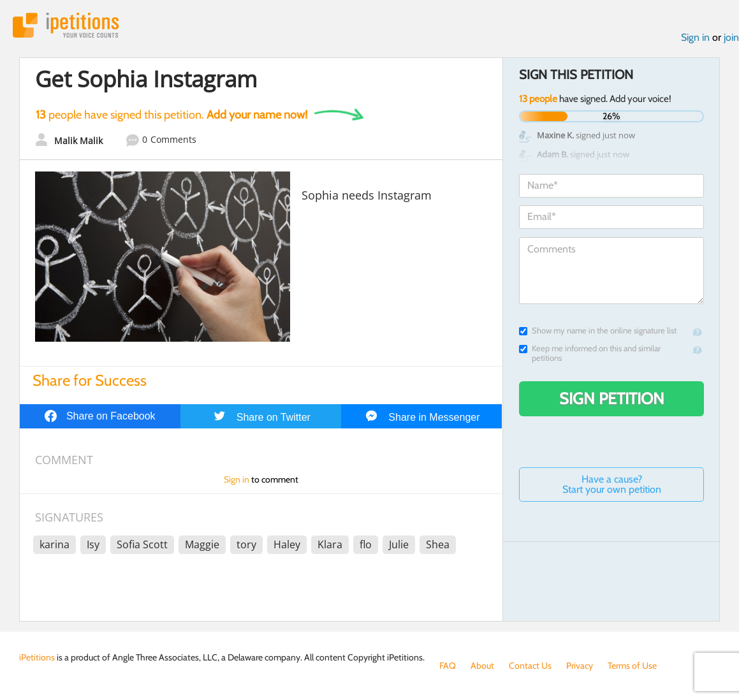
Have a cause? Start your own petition (612, 484)
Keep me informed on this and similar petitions (590, 353)
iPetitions (66, 25)
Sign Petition (612, 398)
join (731, 37)
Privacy (580, 666)
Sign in (695, 37)
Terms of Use (632, 666)
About (482, 666)
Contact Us (530, 666)
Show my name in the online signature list (598, 331)
